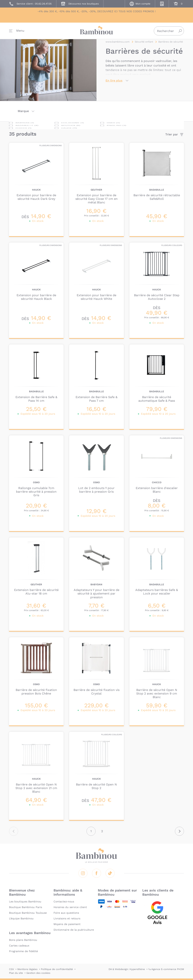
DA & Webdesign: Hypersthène (127, 969)
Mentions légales (27, 969)
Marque (23, 111)
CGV (11, 969)
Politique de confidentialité (57, 969)
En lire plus (114, 83)
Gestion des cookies (38, 973)
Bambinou (96, 32)
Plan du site (16, 973)
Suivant (179, 831)
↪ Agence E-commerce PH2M (166, 969)
